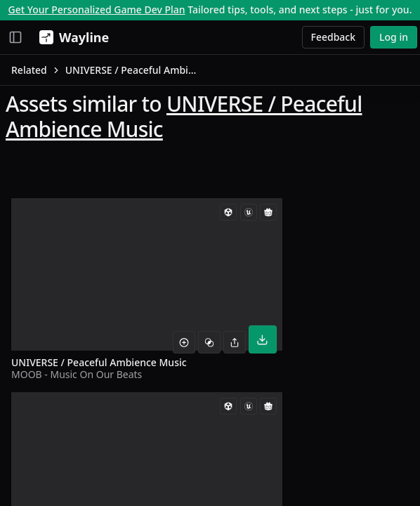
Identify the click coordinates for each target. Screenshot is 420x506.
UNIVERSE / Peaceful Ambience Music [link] (133, 70)
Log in (394, 37)
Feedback (334, 37)
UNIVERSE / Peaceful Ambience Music (184, 116)
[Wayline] (71, 37)
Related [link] (29, 70)
